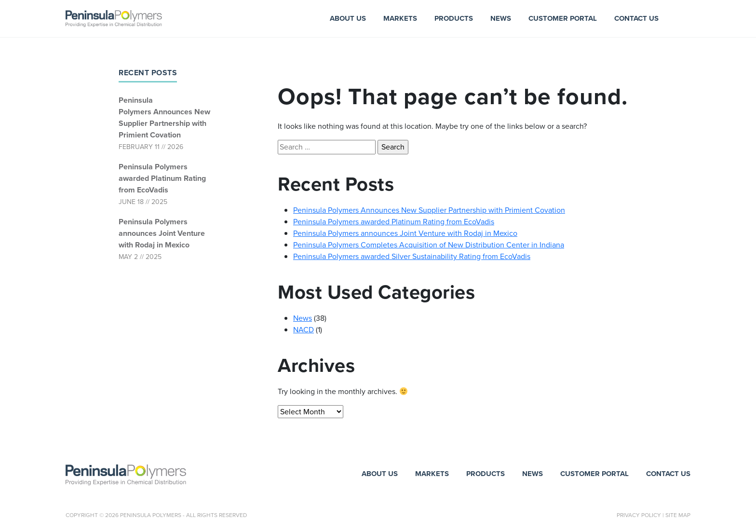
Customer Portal (563, 18)
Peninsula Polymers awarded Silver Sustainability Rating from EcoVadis (412, 256)
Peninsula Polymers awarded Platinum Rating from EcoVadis (162, 178)
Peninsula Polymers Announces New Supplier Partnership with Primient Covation (164, 117)
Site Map (678, 515)
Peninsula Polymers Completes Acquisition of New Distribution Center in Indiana (429, 245)
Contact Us (636, 18)
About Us (348, 18)
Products (454, 18)
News (501, 18)
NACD (304, 330)
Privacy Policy (639, 515)
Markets (400, 18)
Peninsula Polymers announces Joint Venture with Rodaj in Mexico (162, 233)
